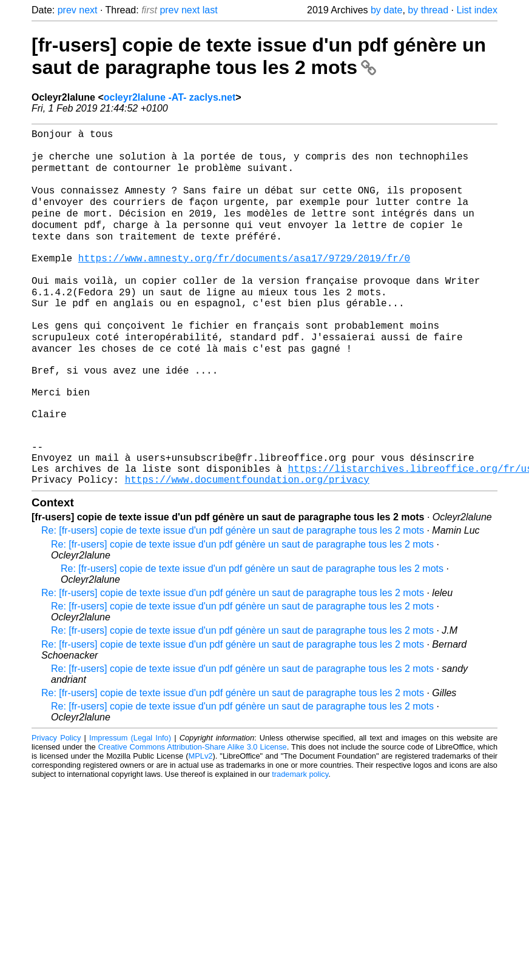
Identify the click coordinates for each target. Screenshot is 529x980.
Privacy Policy (56, 808)
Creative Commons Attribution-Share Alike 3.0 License (193, 817)
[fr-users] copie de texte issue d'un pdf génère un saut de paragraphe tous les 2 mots (259, 56)
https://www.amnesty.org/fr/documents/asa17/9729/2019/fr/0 (244, 283)
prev (67, 10)
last (210, 10)
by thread (428, 10)
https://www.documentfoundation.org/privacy (247, 549)
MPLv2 (201, 826)
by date (386, 10)
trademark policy (300, 844)
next (88, 10)
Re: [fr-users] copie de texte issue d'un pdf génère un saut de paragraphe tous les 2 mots (233, 601)
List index (477, 10)
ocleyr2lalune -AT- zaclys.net (170, 97)
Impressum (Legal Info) (130, 808)
